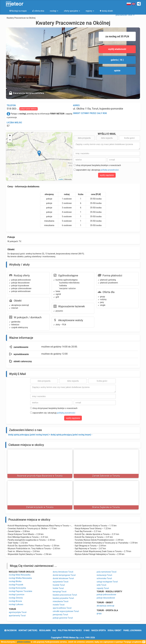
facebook (11, 630)
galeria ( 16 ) (117, 60)
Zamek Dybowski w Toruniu (106, 476)
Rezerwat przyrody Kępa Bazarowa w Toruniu (40, 476)
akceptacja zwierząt (105, 606)
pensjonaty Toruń (60, 615)
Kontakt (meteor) (28, 630)
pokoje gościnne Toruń (63, 618)
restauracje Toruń (104, 575)
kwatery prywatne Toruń (63, 598)
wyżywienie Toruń (61, 582)
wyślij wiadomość (117, 49)
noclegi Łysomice (17, 595)
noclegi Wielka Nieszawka (20, 578)
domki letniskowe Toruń (63, 578)
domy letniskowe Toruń (63, 572)
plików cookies (24, 642)
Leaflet (61, 179)
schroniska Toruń (104, 578)
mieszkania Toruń (61, 601)
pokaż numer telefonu (29, 109)
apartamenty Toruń (17, 616)
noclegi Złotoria (16, 598)
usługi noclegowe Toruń (107, 582)
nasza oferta (99, 630)
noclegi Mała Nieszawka (20, 575)
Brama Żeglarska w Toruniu (106, 507)
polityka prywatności (70, 630)
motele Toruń (59, 605)
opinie (117, 71)
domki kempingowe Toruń (64, 575)
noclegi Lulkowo (16, 604)
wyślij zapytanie (107, 175)
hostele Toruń (59, 585)
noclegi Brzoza (15, 601)
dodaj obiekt (115, 630)
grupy (99, 613)
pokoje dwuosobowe (106, 598)
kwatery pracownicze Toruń (65, 595)
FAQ (54, 630)
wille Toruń (101, 585)
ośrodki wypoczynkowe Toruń (66, 611)
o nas (87, 630)
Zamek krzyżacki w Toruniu (40, 507)
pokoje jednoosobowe (106, 595)
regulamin (45, 630)
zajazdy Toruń (103, 588)
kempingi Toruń (60, 592)
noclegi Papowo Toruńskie (21, 591)
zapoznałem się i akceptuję (96, 170)
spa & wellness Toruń (62, 608)
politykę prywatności (110, 170)
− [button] (10, 140)
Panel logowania (132, 630)
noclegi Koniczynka (17, 588)
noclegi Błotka (15, 581)
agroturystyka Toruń (18, 612)
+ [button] (10, 136)
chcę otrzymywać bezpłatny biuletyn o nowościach (97, 165)
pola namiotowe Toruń (107, 572)
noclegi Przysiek (16, 585)
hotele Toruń (58, 588)
